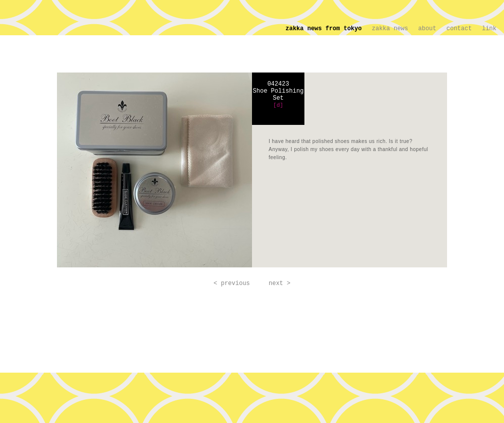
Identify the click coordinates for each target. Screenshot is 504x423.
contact (459, 29)
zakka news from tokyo (324, 29)
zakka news (390, 29)
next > (279, 284)
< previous (232, 284)
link (489, 29)
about (427, 29)
